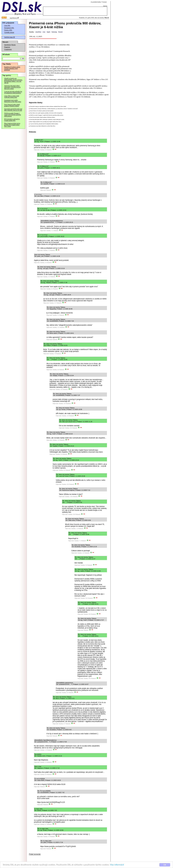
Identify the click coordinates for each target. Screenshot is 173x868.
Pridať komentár (35, 854)
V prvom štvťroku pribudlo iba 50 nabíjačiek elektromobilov (13, 92)
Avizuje (32, 51)
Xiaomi (60, 32)
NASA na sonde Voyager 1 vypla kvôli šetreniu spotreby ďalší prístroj (13, 115)
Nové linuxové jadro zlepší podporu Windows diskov (12, 105)
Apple (48, 32)
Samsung (54, 32)
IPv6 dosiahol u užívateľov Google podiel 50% (12, 120)
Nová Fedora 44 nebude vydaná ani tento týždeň (42, 111)
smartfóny (38, 32)
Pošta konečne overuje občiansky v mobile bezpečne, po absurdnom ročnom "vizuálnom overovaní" (54, 109)
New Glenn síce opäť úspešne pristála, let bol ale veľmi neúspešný (46, 113)
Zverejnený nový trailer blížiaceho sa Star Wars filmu (13, 101)
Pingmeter (7, 47)
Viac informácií (117, 865)
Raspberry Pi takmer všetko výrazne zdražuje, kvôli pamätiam (12, 68)
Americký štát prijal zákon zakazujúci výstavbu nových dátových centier (12, 87)
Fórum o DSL (8, 30)
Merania (13, 45)
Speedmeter (8, 45)
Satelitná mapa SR (10, 37)
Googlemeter (8, 49)
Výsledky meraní (9, 32)
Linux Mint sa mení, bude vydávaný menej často (12, 97)
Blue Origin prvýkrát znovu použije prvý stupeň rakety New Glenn (12, 125)
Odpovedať (37, 150)
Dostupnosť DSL (9, 28)
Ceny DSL (7, 25)
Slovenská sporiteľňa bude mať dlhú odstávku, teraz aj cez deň (13, 110)
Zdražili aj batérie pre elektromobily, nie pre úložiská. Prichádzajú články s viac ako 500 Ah (13, 81)
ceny (44, 32)
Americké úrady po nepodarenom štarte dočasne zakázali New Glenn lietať (48, 106)
